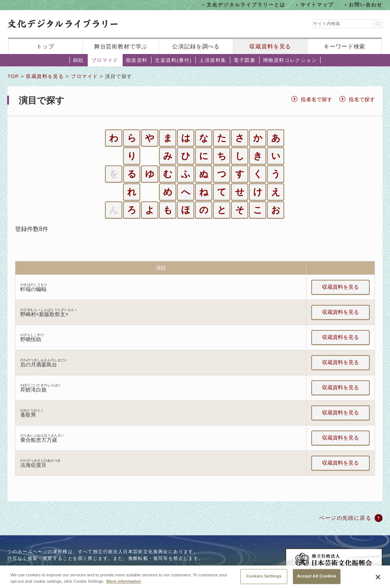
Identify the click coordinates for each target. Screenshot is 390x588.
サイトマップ (317, 5)
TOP (13, 76)
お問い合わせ (366, 5)
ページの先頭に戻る (345, 518)
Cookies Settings (264, 580)
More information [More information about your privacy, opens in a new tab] (124, 585)
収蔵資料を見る (270, 46)
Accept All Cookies (317, 580)
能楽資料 (137, 60)
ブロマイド (105, 60)
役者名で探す (316, 99)
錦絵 (79, 60)
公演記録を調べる (196, 46)
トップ (45, 46)
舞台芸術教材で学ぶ (121, 46)
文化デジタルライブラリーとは (246, 5)
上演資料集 (213, 60)
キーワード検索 (344, 46)
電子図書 (244, 60)
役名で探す (362, 99)
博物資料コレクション (290, 60)
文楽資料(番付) (173, 60)
